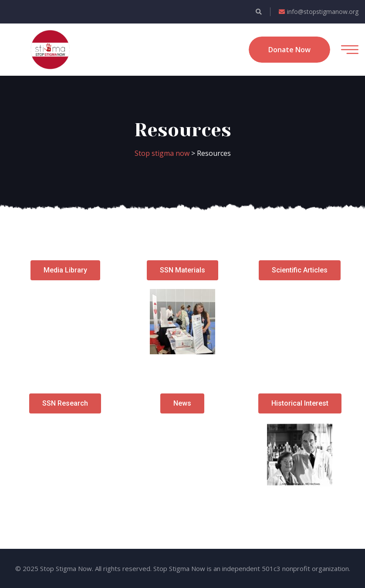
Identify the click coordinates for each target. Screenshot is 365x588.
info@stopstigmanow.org (319, 12)
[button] (65, 270)
